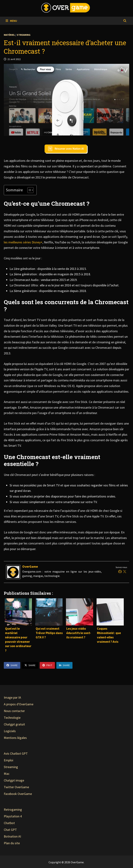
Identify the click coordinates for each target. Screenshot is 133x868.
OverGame (30, 566)
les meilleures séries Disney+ (23, 242)
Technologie (12, 718)
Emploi (9, 760)
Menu (11, 21)
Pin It (47, 665)
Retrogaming (13, 810)
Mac (7, 774)
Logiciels (10, 731)
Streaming (24, 35)
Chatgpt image (14, 780)
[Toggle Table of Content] (29, 190)
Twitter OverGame (16, 787)
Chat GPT (10, 830)
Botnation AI (12, 836)
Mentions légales (15, 738)
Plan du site (12, 843)
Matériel (9, 35)
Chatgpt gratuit (14, 724)
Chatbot (9, 823)
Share (12, 665)
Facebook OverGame (18, 794)
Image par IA (12, 697)
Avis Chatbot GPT (16, 753)
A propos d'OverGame (19, 704)
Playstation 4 (13, 816)
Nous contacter (14, 711)
